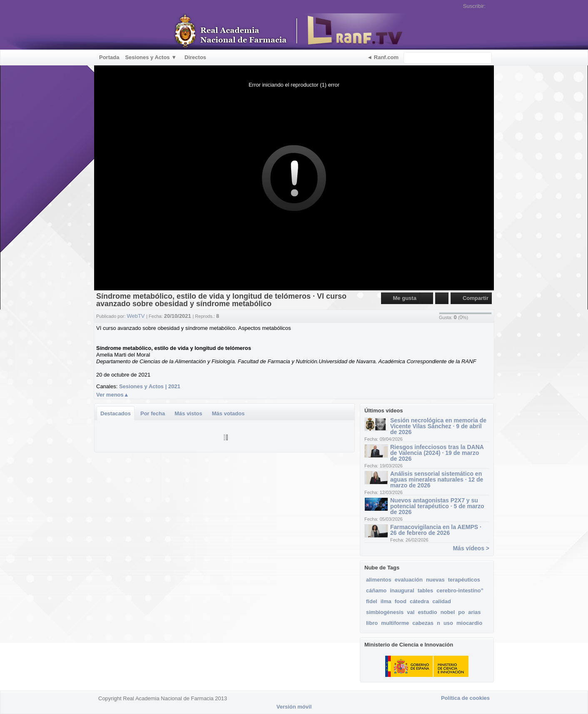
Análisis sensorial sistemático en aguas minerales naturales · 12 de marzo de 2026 (437, 479)
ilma (386, 601)
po (461, 612)
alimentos (379, 580)
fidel (372, 601)
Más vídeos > (471, 548)
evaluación (409, 580)
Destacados (116, 413)
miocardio (469, 623)
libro (372, 623)
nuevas (435, 580)
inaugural (402, 590)
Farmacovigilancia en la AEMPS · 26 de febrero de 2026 (436, 530)
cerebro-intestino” (460, 590)
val (411, 612)
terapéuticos (464, 580)
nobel (448, 612)
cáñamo (376, 590)
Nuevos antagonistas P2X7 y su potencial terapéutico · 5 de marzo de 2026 (437, 506)
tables (426, 590)
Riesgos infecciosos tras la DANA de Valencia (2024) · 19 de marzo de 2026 (437, 453)
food (401, 601)
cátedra (419, 601)
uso (448, 623)
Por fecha (153, 413)
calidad (442, 601)
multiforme (395, 623)
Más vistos (188, 413)
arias (474, 612)
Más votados (228, 413)
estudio (427, 612)
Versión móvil (294, 707)
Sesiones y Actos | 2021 (150, 386)
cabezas (423, 623)
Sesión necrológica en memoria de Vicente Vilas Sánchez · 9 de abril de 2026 (438, 426)
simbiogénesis (385, 612)
